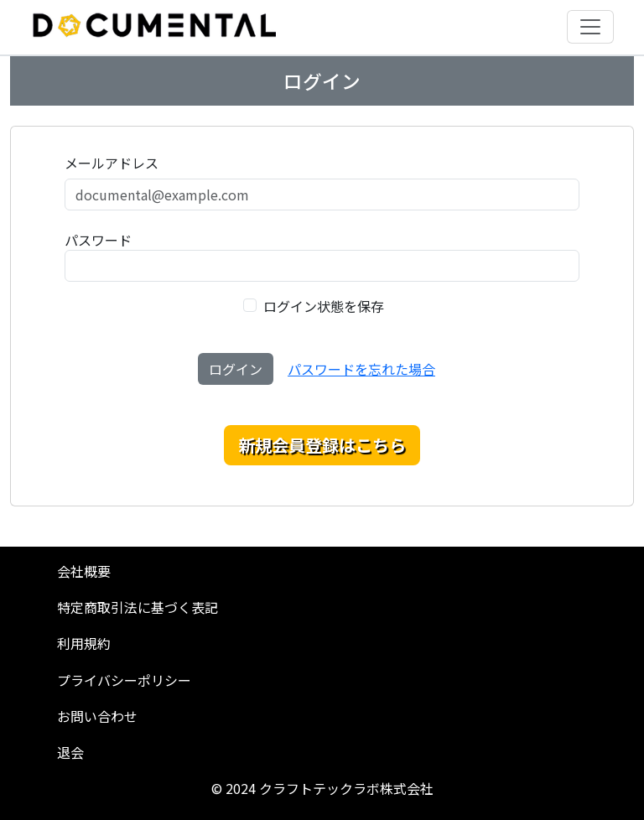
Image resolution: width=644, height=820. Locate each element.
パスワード (98, 240)
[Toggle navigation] (590, 27)
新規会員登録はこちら (322, 445)
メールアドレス (112, 163)
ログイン (236, 369)
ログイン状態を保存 (324, 306)
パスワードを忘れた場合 (361, 369)
